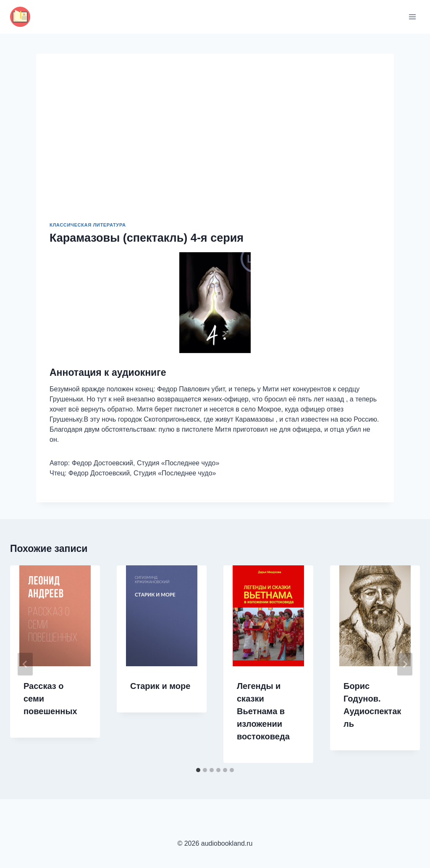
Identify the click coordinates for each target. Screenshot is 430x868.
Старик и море (160, 686)
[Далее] (405, 664)
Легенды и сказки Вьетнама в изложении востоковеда (263, 711)
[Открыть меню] (412, 17)
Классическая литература (88, 225)
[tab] (198, 770)
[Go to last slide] (25, 664)
